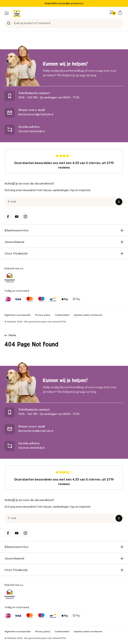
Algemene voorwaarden (18, 315)
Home (12, 335)
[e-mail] (64, 202)
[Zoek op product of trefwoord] (64, 23)
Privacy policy (43, 315)
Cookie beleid (62, 315)
